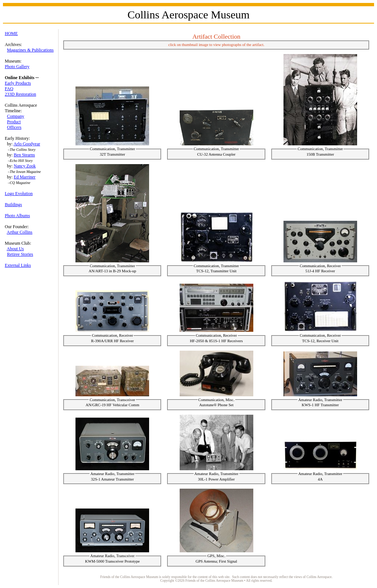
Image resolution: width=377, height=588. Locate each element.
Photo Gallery (17, 67)
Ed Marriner (24, 177)
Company (16, 116)
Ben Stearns (24, 155)
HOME (11, 33)
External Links (18, 265)
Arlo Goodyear (27, 144)
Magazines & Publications (30, 50)
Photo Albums (17, 216)
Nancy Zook (25, 166)
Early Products (18, 83)
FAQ (9, 89)
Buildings (13, 205)
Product (14, 122)
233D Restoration (20, 94)
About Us (15, 249)
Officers (14, 127)
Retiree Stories (20, 254)
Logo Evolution (19, 194)
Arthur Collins (20, 232)
